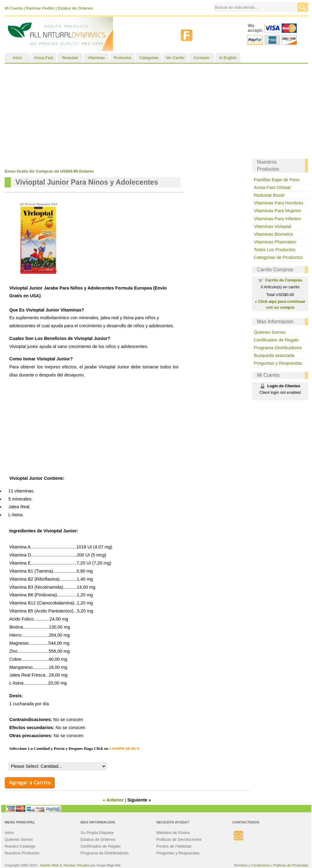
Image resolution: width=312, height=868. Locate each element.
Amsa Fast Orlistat (272, 187)
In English (228, 58)
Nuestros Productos (22, 853)
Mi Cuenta (14, 8)
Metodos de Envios (173, 833)
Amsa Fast (44, 58)
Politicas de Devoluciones (179, 839)
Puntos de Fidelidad (174, 846)
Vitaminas (96, 58)
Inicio (17, 58)
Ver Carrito (175, 58)
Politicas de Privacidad (290, 865)
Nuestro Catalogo (20, 846)
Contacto (201, 58)
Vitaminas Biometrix (273, 234)
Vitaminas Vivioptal (273, 226)
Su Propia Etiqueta (97, 833)
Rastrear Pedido (40, 8)
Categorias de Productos (278, 257)
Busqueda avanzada (274, 355)
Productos (123, 58)
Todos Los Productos (275, 250)
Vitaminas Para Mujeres (277, 211)
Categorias (149, 58)
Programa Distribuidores (278, 348)
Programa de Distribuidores (105, 853)
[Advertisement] (156, 110)
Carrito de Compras (284, 280)
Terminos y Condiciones (252, 865)
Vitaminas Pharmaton (275, 242)
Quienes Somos (270, 332)
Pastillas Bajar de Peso (277, 180)
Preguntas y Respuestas (278, 363)
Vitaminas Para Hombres (279, 203)
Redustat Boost (269, 195)
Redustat (70, 58)
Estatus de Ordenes (75, 8)
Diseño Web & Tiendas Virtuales (65, 865)
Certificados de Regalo (276, 340)
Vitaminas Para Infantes (277, 219)
